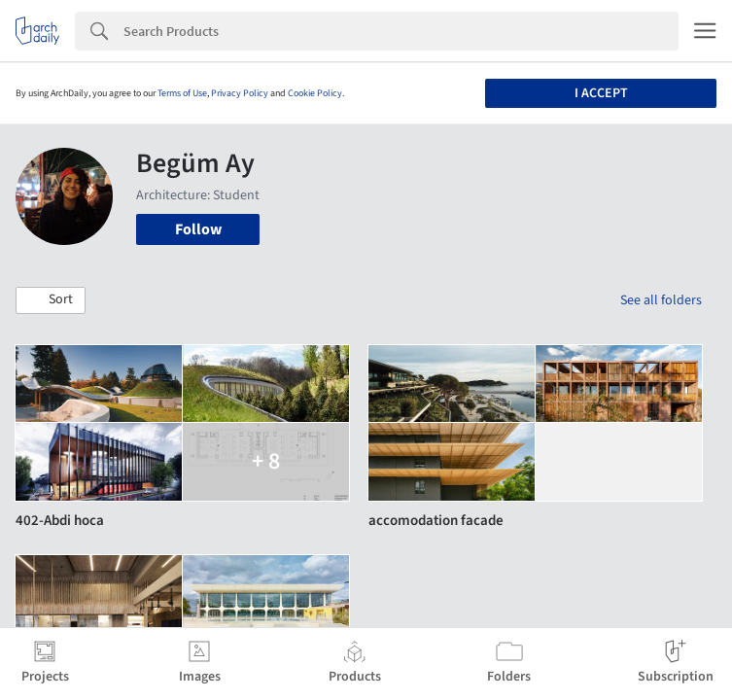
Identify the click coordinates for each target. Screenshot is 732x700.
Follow (198, 229)
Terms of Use (182, 93)
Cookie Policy (315, 93)
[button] (51, 300)
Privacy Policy (240, 93)
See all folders (661, 300)
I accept (601, 93)
